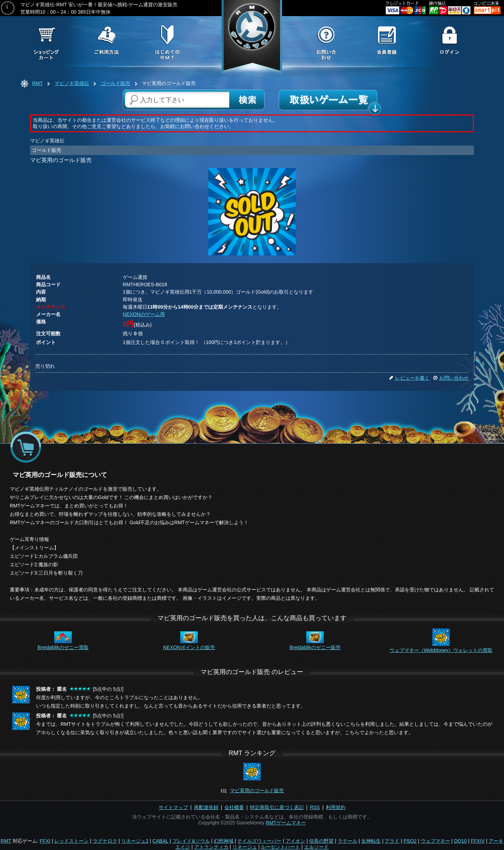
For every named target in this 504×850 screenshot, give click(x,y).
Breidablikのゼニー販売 (315, 647)
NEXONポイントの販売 (189, 647)
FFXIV (478, 841)
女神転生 (371, 841)
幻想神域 (224, 841)
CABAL (160, 841)
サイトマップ (173, 807)
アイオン (295, 841)
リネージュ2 (135, 841)
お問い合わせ (451, 378)
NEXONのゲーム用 (144, 314)
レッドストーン (71, 841)
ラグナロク (105, 841)
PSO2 (410, 841)
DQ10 (460, 841)
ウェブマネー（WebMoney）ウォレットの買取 (441, 650)
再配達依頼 (206, 807)
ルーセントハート (280, 847)
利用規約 (336, 807)
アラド (392, 841)
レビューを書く (409, 378)
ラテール (348, 841)
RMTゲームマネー (286, 823)
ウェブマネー (435, 841)
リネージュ (245, 847)
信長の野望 (321, 841)
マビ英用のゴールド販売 (257, 791)
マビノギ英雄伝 (72, 83)
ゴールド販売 (115, 83)
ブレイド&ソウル (191, 841)
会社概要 (234, 807)
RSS (315, 807)
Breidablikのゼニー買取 (63, 647)
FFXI (45, 841)
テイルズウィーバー (259, 841)
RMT (37, 83)
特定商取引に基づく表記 (277, 807)
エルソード (316, 847)
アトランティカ (211, 847)
